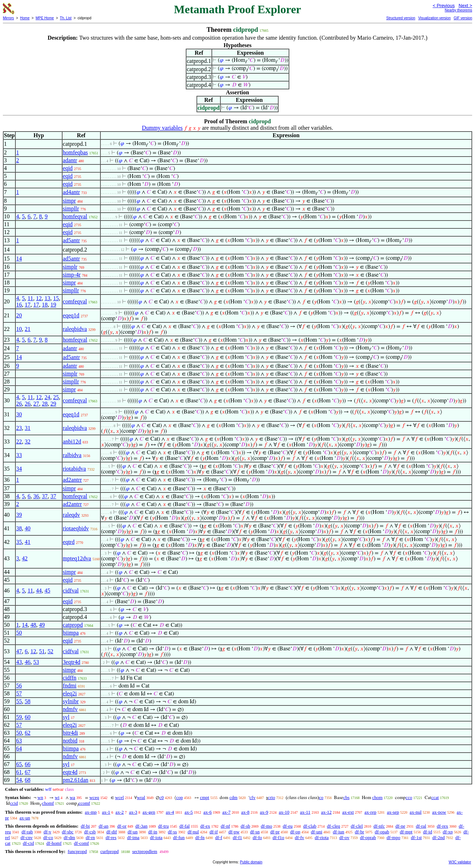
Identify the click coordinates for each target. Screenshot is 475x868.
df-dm (69, 837)
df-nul (193, 832)
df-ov (344, 837)
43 (19, 662)
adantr (70, 160)
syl (66, 717)
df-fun (179, 837)
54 (19, 780)
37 (45, 496)
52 (50, 651)
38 (19, 528)
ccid (14, 803)
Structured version (401, 18)
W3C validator (460, 862)
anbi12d (72, 442)
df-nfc (379, 826)
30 (19, 414)
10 (19, 329)
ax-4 (170, 812)
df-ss (172, 832)
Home (25, 18)
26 (19, 404)
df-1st (416, 837)
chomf (48, 803)
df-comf (81, 843)
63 (19, 741)
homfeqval (75, 216)
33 (19, 455)
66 (27, 764)
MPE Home (45, 18)
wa (72, 797)
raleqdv (71, 515)
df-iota (156, 837)
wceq (94, 797)
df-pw (234, 832)
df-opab (382, 832)
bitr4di (71, 733)
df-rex (442, 826)
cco (409, 797)
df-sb (246, 826)
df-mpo (393, 837)
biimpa (71, 633)
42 (25, 558)
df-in (153, 832)
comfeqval (75, 301)
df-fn (200, 837)
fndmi (70, 686)
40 (27, 528)
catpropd (73, 625)
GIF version (463, 18)
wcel (119, 797)
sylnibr (71, 701)
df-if (214, 832)
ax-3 (133, 812)
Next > (465, 6)
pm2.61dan (76, 780)
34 (19, 469)
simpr (69, 201)
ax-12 (326, 812)
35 (19, 542)
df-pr (275, 832)
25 (56, 397)
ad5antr (71, 240)
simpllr (71, 209)
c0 (161, 797)
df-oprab (368, 837)
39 (19, 515)
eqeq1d (71, 315)
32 (27, 442)
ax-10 (284, 812)
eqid (68, 168)
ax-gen (149, 812)
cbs (346, 797)
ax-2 (119, 812)
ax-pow (439, 812)
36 (36, 496)
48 (33, 625)
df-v (47, 832)
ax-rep (370, 812)
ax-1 (106, 812)
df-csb (90, 832)
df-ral (421, 826)
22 (19, 442)
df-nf (225, 826)
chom (377, 797)
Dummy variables (162, 128)
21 (27, 329)
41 (27, 542)
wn (40, 797)
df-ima (133, 837)
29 (53, 404)
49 (42, 625)
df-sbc (68, 832)
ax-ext (348, 812)
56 (19, 686)
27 (36, 404)
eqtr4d (70, 772)
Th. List (66, 18)
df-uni (316, 832)
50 (19, 633)
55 (19, 701)
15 (56, 298)
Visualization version (434, 18)
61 (19, 772)
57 (19, 693)
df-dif (112, 832)
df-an (103, 826)
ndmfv (70, 709)
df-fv (300, 837)
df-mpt (406, 832)
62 (27, 733)
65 (19, 764)
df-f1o (278, 837)
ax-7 (226, 812)
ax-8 (245, 812)
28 (45, 404)
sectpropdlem (145, 851)
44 (39, 591)
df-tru (164, 826)
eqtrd (69, 542)
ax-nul (416, 812)
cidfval (71, 591)
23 (19, 428)
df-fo (257, 837)
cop (179, 797)
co (321, 797)
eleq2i (70, 693)
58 (27, 701)
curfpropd (109, 851)
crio (271, 797)
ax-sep (393, 812)
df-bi (85, 826)
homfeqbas (75, 152)
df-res (111, 837)
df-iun (339, 832)
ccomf (84, 803)
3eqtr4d (72, 662)
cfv (253, 797)
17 (27, 305)
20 (19, 315)
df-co (48, 837)
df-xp (448, 832)
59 (19, 717)
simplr (70, 267)
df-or (122, 826)
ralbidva (72, 455)
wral (141, 797)
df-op (295, 832)
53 (36, 662)
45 (47, 591)
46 (27, 662)
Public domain (251, 862)
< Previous (444, 6)
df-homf (54, 843)
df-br (360, 832)
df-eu (288, 826)
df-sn (255, 832)
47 (19, 651)
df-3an (141, 826)
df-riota (322, 837)
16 (19, 305)
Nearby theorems (458, 10)
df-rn (90, 837)
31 (27, 428)
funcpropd (77, 851)
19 (53, 305)
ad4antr (71, 192)
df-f (219, 837)
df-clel (357, 826)
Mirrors (8, 18)
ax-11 (305, 812)
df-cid (28, 843)
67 (27, 772)
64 (19, 748)
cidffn (70, 678)
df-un (132, 832)
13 (47, 298)
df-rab (27, 832)
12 (39, 298)
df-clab (310, 826)
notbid (70, 741)
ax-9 (264, 812)
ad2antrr (72, 480)
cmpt (205, 797)
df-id (428, 832)
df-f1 (237, 837)
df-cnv (26, 837)
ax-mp (91, 812)
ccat (435, 797)
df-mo (266, 826)
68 (27, 780)
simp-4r (72, 275)
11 (30, 298)
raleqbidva (75, 329)
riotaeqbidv (76, 528)
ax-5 (189, 812)
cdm (233, 797)
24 (47, 397)
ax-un (25, 818)
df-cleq (333, 826)
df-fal (184, 826)
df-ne (400, 826)
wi (57, 797)
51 (42, 651)
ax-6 (208, 812)
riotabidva (74, 469)
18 (45, 305)
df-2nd (439, 837)
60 (27, 717)
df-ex (205, 826)
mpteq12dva (77, 558)
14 (19, 259)
